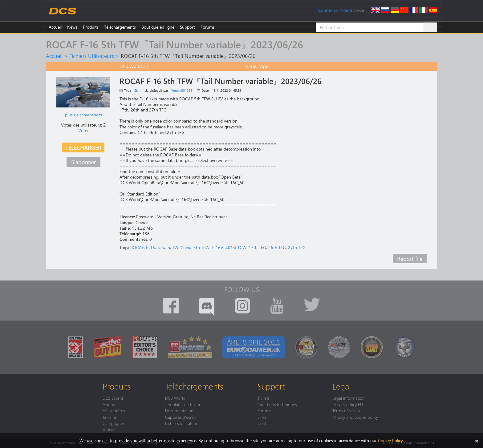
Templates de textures (185, 404)
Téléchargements (120, 27)
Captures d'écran (181, 417)
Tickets (263, 398)
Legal (342, 386)
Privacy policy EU (348, 404)
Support (187, 27)
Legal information (349, 398)
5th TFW (201, 247)
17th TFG (257, 247)
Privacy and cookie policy (355, 417)
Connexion (328, 10)
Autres (108, 430)
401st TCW (236, 247)
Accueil (55, 27)
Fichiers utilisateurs (182, 423)
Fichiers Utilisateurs (92, 56)
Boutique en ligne (158, 27)
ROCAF (137, 247)
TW (175, 247)
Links (262, 417)
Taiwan (164, 247)
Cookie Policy (390, 440)
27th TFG (297, 247)
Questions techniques (277, 404)
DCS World (113, 398)
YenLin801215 (182, 90)
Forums (208, 27)
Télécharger (83, 147)
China (186, 247)
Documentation (179, 410)
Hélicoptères (114, 410)
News (72, 27)
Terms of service (347, 410)
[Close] (477, 440)
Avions (109, 404)
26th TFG (277, 247)
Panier (348, 10)
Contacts (265, 423)
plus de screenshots (83, 115)
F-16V (217, 247)
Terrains (110, 417)
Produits (91, 27)
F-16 (150, 247)
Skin (137, 90)
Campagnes (114, 423)
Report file (410, 258)
